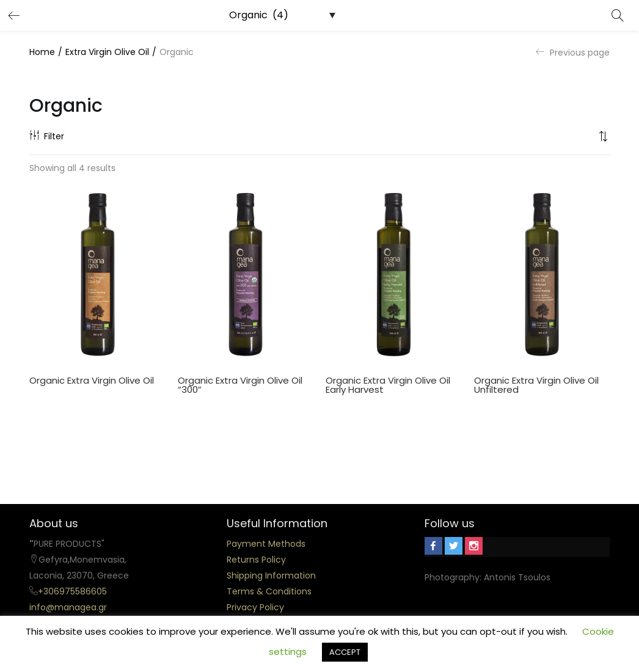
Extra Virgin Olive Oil (107, 52)
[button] (604, 136)
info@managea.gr (68, 607)
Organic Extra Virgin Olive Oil (92, 380)
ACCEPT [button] (345, 652)
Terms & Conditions (269, 591)
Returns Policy (256, 560)
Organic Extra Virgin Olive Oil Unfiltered (536, 385)
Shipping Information (271, 575)
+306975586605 (72, 591)
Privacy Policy (255, 607)
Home (42, 52)
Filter (47, 136)
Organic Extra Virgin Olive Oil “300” (240, 385)
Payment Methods (266, 544)
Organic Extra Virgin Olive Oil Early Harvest (388, 385)
